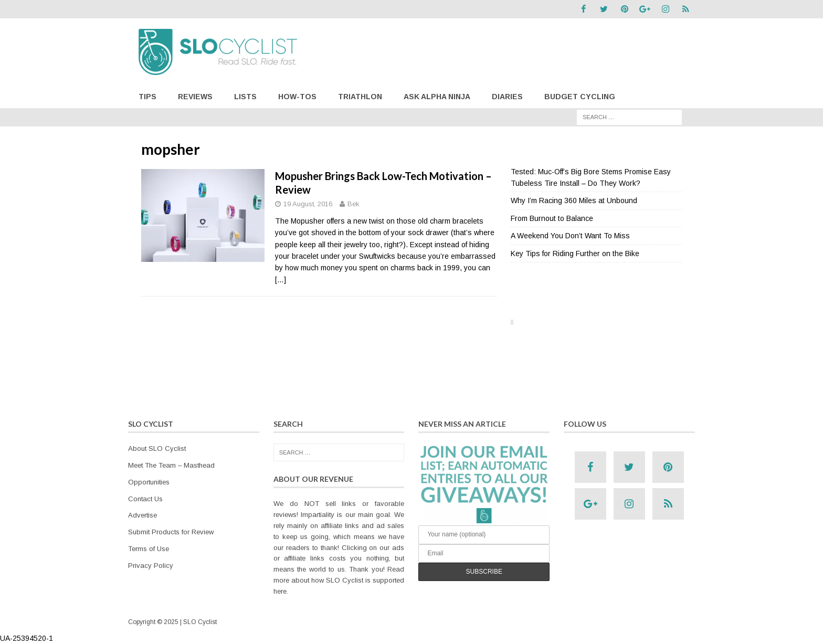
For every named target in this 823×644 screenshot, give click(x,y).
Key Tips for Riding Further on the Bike (575, 253)
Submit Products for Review (171, 532)
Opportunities (149, 482)
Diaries (507, 97)
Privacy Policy (151, 566)
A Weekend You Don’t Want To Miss (570, 236)
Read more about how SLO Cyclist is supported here (339, 580)
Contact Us (145, 498)
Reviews (195, 97)
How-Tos (297, 97)
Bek (354, 204)
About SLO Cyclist (157, 448)
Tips (147, 97)
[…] (281, 280)
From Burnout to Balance (552, 218)
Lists (245, 97)
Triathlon (360, 97)
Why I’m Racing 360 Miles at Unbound (574, 200)
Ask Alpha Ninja (437, 97)
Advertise (143, 515)
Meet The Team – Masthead (171, 465)
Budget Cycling (580, 97)
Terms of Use (149, 549)
